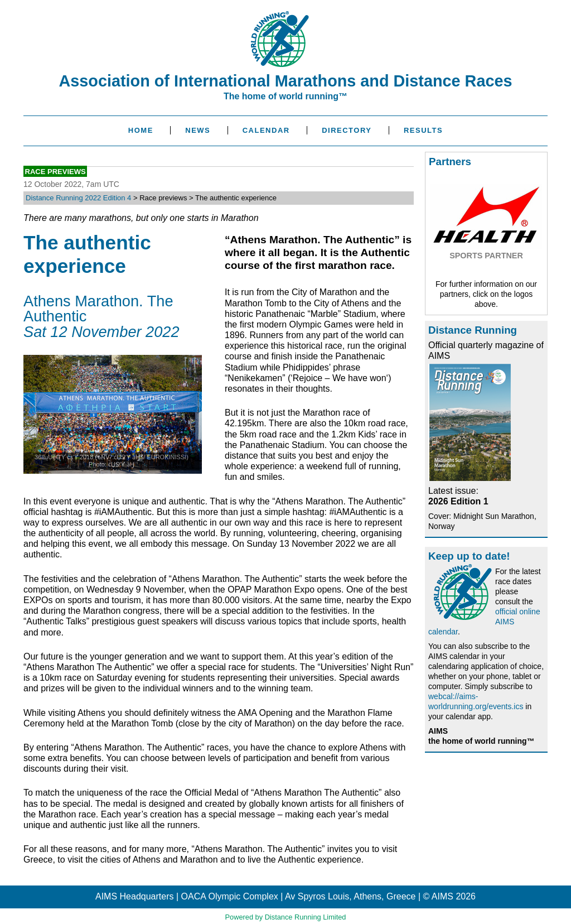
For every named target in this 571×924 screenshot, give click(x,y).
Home (141, 130)
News (198, 130)
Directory (347, 130)
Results (423, 130)
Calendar (266, 130)
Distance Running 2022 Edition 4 (78, 198)
